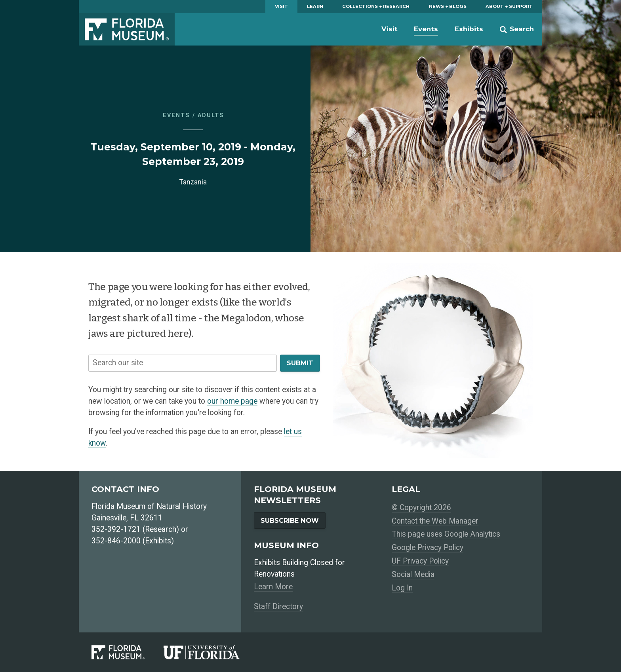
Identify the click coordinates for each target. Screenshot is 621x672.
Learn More (273, 587)
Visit (281, 6)
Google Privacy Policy (428, 548)
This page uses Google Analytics (446, 534)
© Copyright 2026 (421, 508)
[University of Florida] (211, 652)
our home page (232, 401)
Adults (211, 115)
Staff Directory (278, 607)
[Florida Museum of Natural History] (128, 652)
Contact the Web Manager (435, 521)
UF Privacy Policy (420, 561)
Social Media (413, 574)
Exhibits (469, 29)
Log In (402, 588)
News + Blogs (448, 6)
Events (426, 29)
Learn (315, 6)
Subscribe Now (290, 520)
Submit (300, 363)
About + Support (509, 6)
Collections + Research (376, 6)
